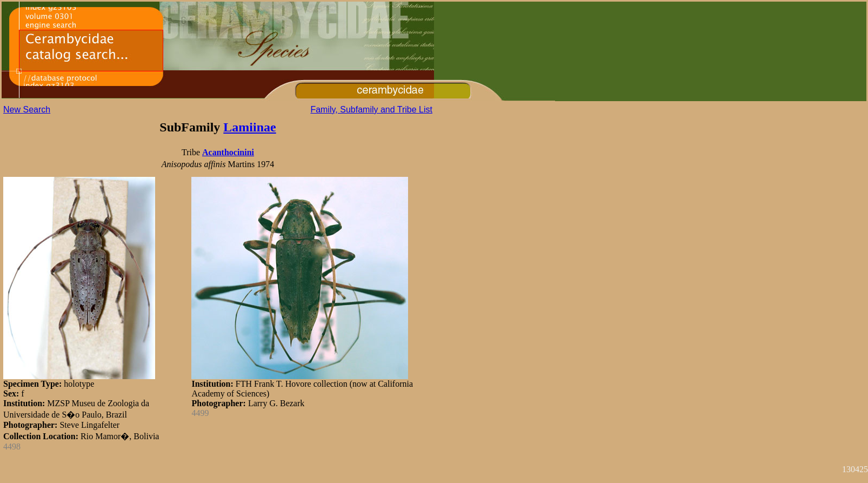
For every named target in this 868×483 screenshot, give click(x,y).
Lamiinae (249, 127)
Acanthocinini (228, 152)
